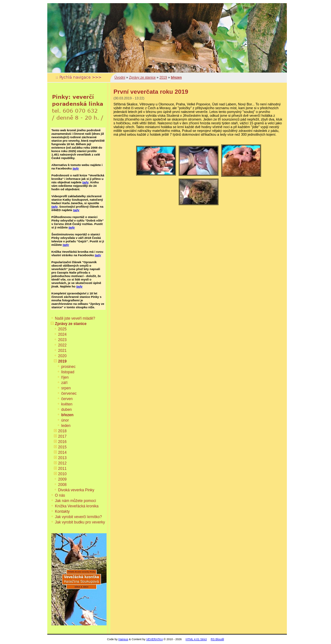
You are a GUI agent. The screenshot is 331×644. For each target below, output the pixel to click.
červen (67, 399)
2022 (62, 345)
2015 (62, 447)
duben (66, 410)
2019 (62, 361)
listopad (68, 372)
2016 (62, 442)
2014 (62, 452)
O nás (60, 495)
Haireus (123, 639)
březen (67, 415)
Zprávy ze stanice (71, 324)
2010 (62, 474)
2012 (62, 463)
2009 (62, 479)
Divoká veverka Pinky (76, 490)
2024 (62, 334)
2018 (62, 431)
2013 (62, 458)
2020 (62, 356)
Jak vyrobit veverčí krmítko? (78, 517)
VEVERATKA (155, 639)
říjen (65, 377)
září (64, 383)
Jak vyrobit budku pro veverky (80, 522)
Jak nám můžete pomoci (75, 501)
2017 (62, 436)
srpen (66, 388)
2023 (62, 340)
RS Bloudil (217, 639)
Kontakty (62, 511)
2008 (62, 485)
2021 (62, 351)
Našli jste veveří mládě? (75, 318)
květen (67, 404)
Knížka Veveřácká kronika (77, 506)
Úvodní (120, 77)
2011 (62, 469)
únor (65, 420)
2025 (62, 329)
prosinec (68, 367)
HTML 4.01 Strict (196, 639)
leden (66, 426)
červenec (69, 393)
